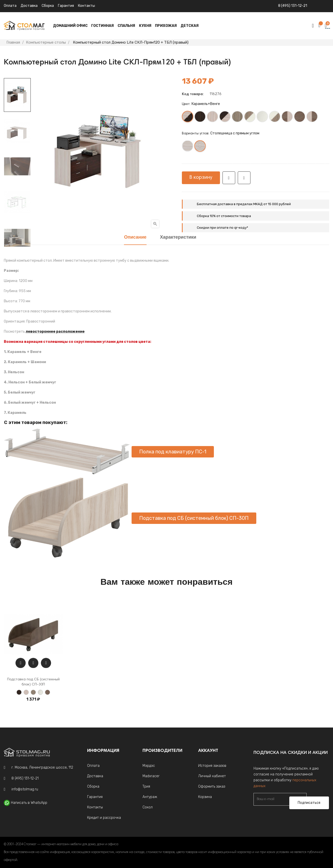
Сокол (148, 807)
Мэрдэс (149, 766)
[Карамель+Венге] (188, 118)
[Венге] (200, 118)
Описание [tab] (135, 237)
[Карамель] (213, 118)
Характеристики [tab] (178, 237)
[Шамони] (300, 118)
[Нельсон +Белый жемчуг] (250, 118)
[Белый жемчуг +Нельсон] (275, 118)
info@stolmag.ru (25, 789)
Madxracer (151, 776)
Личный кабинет (212, 776)
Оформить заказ (212, 786)
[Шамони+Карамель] (287, 118)
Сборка (48, 6)
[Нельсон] (238, 118)
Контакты (86, 6)
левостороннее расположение (55, 332)
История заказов (212, 766)
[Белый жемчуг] (263, 118)
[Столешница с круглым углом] (188, 147)
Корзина (205, 797)
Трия (146, 786)
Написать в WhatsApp (29, 803)
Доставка (29, 6)
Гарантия (66, 6)
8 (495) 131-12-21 (293, 6)
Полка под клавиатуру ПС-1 (173, 452)
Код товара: (193, 94)
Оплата (10, 6)
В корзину (201, 178)
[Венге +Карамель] (225, 118)
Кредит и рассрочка (104, 818)
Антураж (150, 797)
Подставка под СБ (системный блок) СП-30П (194, 518)
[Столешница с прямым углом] (200, 147)
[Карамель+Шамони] (312, 118)
